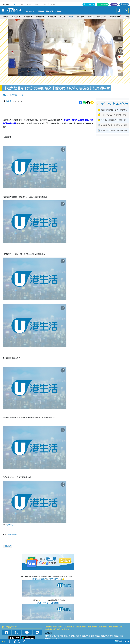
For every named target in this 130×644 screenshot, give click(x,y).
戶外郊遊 (57, 629)
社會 (70, 17)
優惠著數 (15, 17)
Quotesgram (11, 525)
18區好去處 (101, 17)
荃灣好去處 (103, 627)
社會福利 (65, 629)
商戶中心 (114, 4)
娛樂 (62, 17)
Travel (21, 4)
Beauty (37, 4)
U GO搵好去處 (90, 4)
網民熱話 (48, 636)
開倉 (60, 627)
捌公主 (9, 101)
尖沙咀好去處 (69, 627)
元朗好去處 (92, 627)
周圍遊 (90, 17)
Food (29, 4)
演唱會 (5, 17)
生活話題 (13, 95)
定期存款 (58, 11)
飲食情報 (51, 17)
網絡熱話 (8, 546)
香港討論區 (13, 534)
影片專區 (81, 17)
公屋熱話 (41, 11)
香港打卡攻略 (115, 17)
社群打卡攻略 (104, 4)
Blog (45, 4)
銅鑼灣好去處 (81, 627)
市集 (55, 627)
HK (14, 4)
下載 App (125, 4)
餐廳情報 (48, 629)
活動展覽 (48, 627)
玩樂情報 (27, 17)
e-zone (53, 4)
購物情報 (39, 17)
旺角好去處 (113, 627)
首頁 (5, 95)
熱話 (22, 95)
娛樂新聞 (49, 11)
